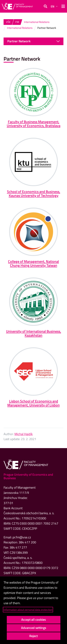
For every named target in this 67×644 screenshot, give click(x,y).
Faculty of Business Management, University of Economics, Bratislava (34, 124)
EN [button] (53, 6)
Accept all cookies (33, 620)
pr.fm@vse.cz (22, 537)
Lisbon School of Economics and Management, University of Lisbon (33, 403)
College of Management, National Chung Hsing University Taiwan (33, 263)
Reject (33, 636)
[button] (45, 6)
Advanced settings (34, 628)
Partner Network (33, 41)
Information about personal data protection (28, 610)
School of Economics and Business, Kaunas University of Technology (34, 193)
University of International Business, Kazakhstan (34, 333)
